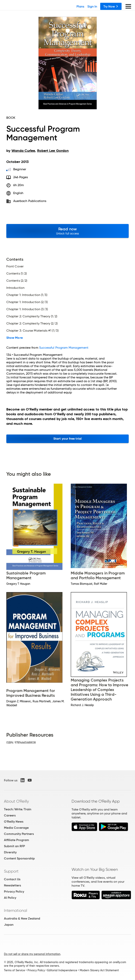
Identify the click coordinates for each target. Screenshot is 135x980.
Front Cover (15, 266)
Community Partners (19, 834)
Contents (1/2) (17, 274)
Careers (10, 815)
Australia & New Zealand (22, 918)
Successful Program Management (64, 348)
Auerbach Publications (30, 201)
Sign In (92, 6)
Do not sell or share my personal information (32, 954)
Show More (15, 338)
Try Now (111, 6)
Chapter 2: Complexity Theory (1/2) (32, 316)
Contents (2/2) (17, 281)
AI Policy (10, 898)
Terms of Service (14, 970)
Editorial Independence (62, 970)
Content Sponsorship (19, 858)
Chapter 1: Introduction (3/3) (27, 309)
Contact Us (12, 879)
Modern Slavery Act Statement (99, 970)
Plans (80, 6)
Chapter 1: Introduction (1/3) (27, 295)
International (16, 910)
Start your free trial (67, 439)
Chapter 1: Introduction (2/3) (27, 302)
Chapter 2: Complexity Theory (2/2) (32, 323)
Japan (9, 925)
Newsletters (12, 885)
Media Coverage (16, 828)
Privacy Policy (14, 891)
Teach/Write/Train (18, 809)
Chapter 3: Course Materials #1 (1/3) (32, 331)
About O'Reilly (16, 801)
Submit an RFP (14, 846)
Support (11, 871)
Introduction (15, 288)
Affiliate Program (17, 840)
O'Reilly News (14, 822)
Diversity (10, 852)
